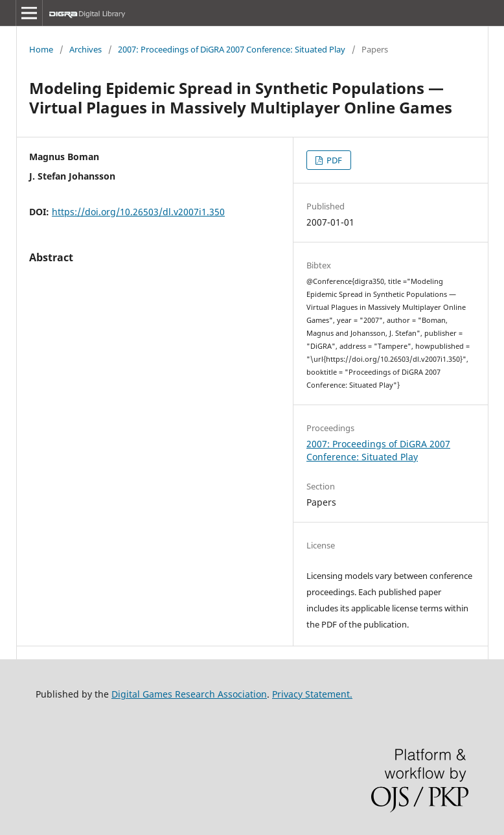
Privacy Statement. (312, 694)
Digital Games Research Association (189, 694)
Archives (86, 49)
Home (41, 49)
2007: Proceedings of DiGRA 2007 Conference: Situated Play (232, 49)
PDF (333, 160)
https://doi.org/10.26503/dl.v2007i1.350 (138, 212)
